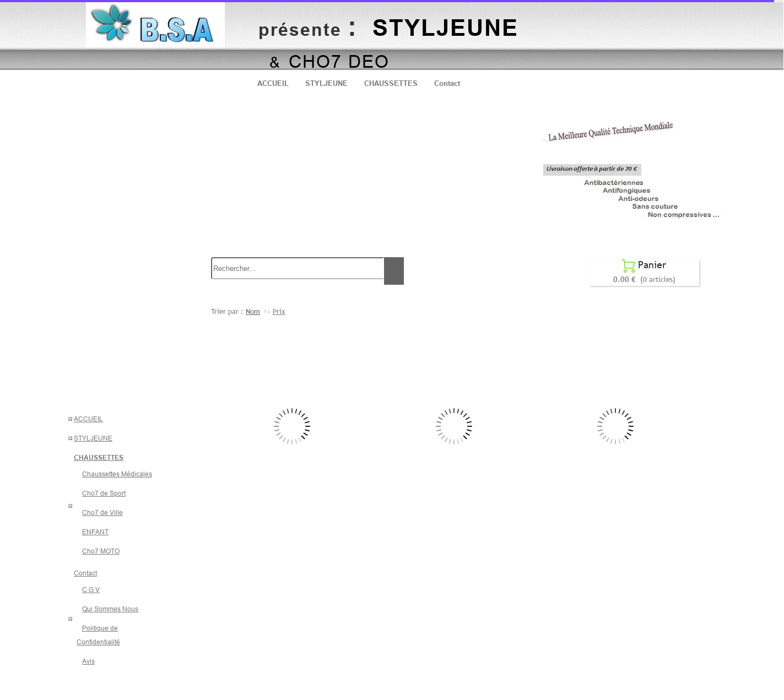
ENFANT (95, 532)
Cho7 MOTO (101, 551)
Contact (447, 83)
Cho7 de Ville (102, 512)
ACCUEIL (273, 83)
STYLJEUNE (326, 83)
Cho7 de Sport (104, 493)
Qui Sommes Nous (110, 609)
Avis (88, 661)
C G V (91, 590)
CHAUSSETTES (391, 83)
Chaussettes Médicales (117, 474)
